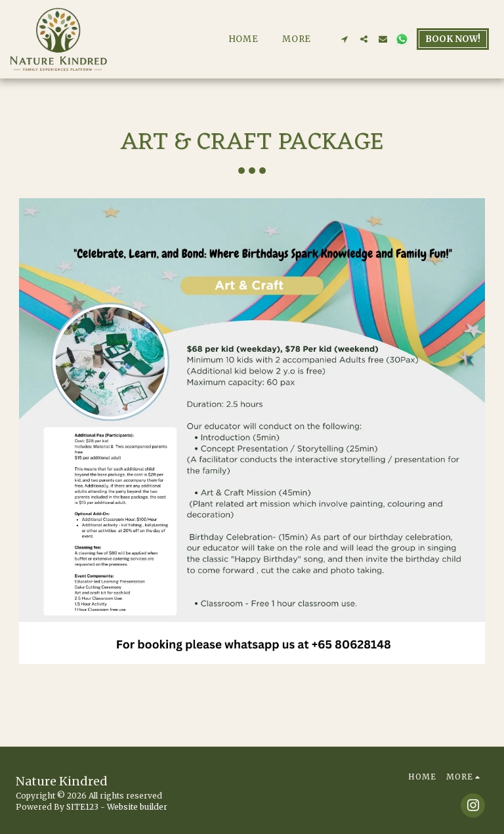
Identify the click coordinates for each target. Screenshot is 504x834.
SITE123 (82, 807)
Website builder (137, 807)
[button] (345, 39)
